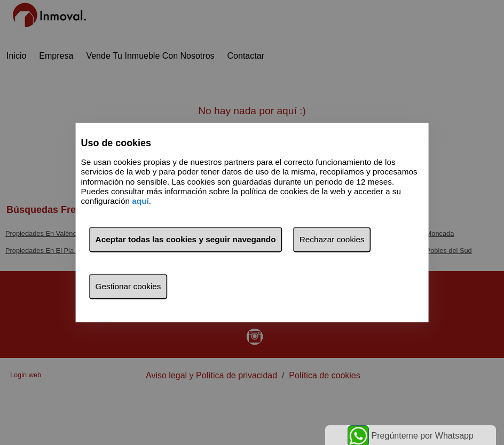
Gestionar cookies (128, 286)
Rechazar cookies (332, 239)
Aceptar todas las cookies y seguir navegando (186, 239)
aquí (140, 201)
